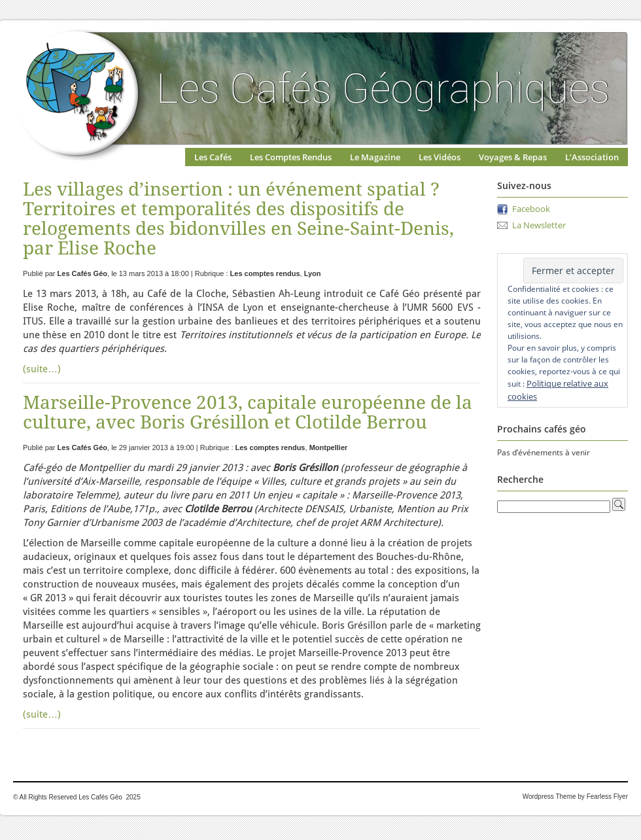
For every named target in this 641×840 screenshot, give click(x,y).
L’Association (592, 157)
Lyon (313, 273)
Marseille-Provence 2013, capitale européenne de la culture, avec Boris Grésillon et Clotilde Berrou (248, 412)
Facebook (531, 209)
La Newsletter (539, 225)
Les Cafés (213, 157)
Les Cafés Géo (82, 273)
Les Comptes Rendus (291, 157)
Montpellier (329, 447)
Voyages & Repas (513, 157)
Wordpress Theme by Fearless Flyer (575, 796)
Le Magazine (375, 157)
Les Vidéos (440, 157)
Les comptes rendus (265, 273)
